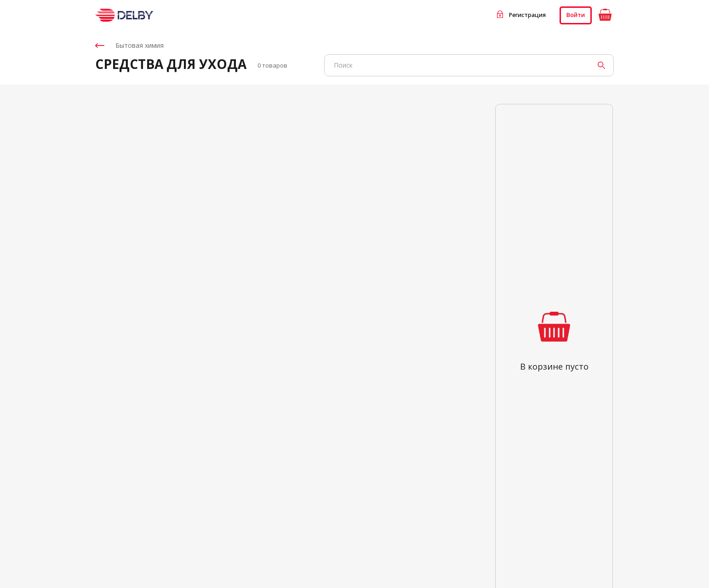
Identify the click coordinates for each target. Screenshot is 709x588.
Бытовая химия (129, 46)
